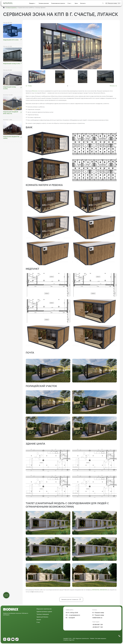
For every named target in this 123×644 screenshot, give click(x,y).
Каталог (39, 620)
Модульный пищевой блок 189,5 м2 (11, 113)
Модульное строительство (44, 609)
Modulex (35, 91)
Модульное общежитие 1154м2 (11, 137)
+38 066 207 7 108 (97, 627)
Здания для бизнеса (42, 617)
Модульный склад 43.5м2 (9, 88)
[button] (29, 86)
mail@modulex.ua (97, 618)
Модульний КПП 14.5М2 (11, 40)
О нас (38, 622)
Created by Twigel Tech (69, 640)
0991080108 (95, 590)
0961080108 (103, 590)
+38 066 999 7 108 (97, 625)
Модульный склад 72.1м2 (12, 64)
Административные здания (44, 612)
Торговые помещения (43, 614)
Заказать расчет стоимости (70, 599)
